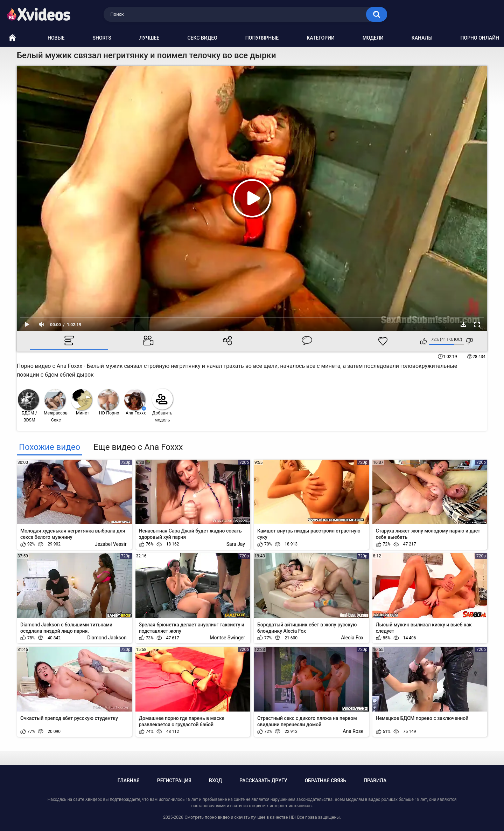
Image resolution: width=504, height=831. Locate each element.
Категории (321, 38)
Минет (82, 402)
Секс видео (202, 38)
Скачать (463, 324)
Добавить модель (162, 406)
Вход (215, 781)
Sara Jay (236, 544)
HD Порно (108, 402)
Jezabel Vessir (111, 544)
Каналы (422, 38)
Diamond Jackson (107, 638)
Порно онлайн (480, 38)
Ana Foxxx (135, 402)
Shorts (102, 38)
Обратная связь (325, 781)
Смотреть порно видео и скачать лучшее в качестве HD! (240, 817)
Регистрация (174, 781)
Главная (129, 781)
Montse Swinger (227, 638)
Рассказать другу (263, 781)
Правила (375, 781)
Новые (56, 38)
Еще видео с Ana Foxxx (138, 447)
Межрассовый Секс (56, 406)
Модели (373, 38)
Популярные (262, 38)
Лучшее (149, 38)
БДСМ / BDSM (28, 406)
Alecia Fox (352, 638)
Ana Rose (353, 731)
